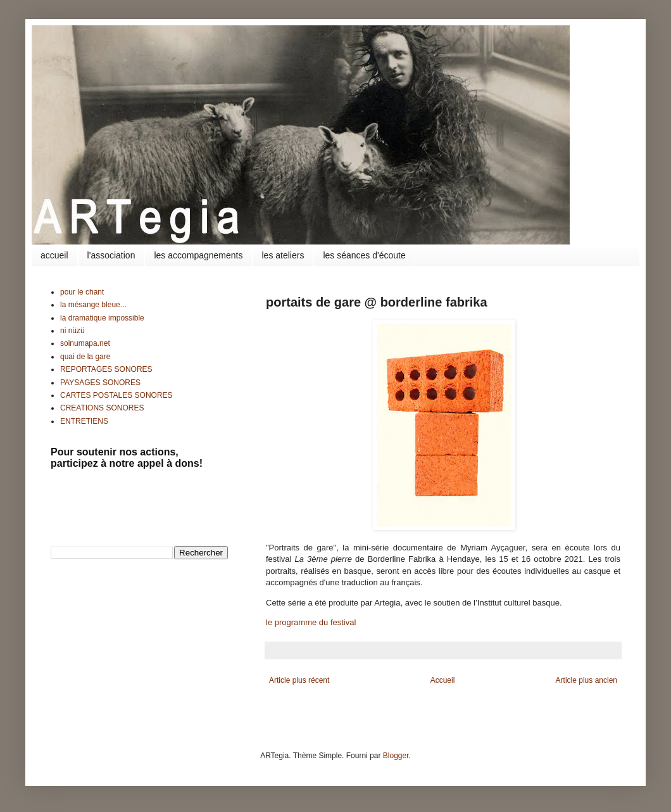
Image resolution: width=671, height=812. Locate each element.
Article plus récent (299, 680)
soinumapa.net (85, 343)
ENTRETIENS (84, 421)
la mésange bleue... (93, 305)
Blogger (396, 756)
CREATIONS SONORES (102, 408)
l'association (111, 255)
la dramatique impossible (102, 318)
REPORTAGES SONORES (106, 369)
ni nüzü (72, 331)
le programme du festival (311, 622)
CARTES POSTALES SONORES (116, 395)
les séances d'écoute (364, 255)
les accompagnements (198, 255)
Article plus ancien (586, 680)
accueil (54, 255)
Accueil (443, 680)
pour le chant (82, 292)
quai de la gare (85, 357)
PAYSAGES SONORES (100, 383)
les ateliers (283, 255)
